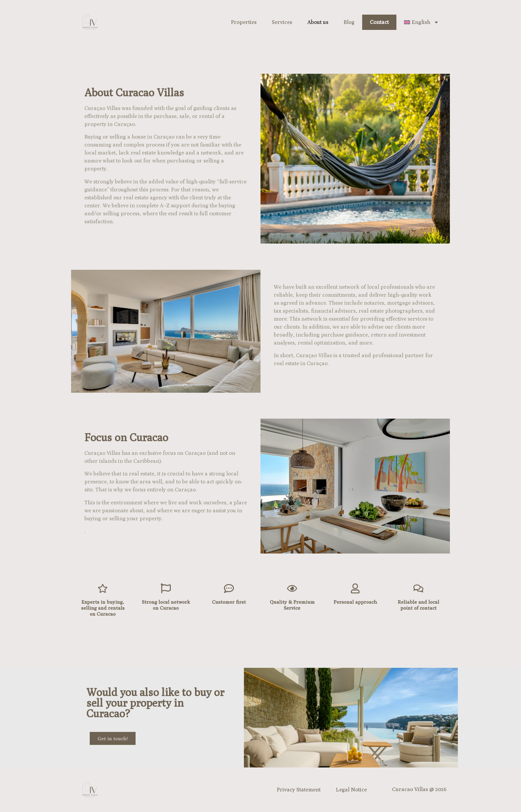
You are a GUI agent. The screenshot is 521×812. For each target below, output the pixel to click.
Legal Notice (351, 790)
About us (318, 22)
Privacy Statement (299, 790)
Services (282, 22)
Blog (349, 22)
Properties (244, 22)
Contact (379, 22)
